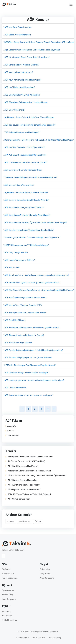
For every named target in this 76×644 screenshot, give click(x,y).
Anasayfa (11, 426)
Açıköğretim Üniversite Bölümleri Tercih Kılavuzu (28, 471)
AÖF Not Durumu (12, 268)
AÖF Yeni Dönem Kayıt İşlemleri (18, 343)
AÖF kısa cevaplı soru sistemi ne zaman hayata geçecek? (30, 125)
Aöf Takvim (7, 616)
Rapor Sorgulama (10, 578)
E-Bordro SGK (8, 574)
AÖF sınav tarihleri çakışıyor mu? (19, 72)
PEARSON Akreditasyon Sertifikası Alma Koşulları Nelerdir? (30, 365)
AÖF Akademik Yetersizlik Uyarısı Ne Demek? (24, 335)
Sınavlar (11, 521)
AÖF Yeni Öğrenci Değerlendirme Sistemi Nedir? (25, 298)
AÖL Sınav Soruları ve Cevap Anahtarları (22, 95)
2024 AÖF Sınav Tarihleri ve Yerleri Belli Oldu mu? (28, 494)
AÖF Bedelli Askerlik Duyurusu (18, 35)
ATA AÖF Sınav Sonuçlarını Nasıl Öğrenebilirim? (25, 155)
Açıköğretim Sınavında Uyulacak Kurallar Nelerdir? (26, 192)
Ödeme (38, 521)
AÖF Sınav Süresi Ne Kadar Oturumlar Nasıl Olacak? (27, 215)
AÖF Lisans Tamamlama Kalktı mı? (20, 260)
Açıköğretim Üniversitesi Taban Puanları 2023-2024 (29, 457)
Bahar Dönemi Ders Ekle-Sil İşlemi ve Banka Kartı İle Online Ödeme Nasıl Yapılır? (39, 140)
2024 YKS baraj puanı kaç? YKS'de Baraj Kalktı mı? (27, 245)
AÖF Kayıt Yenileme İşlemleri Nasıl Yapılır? (23, 80)
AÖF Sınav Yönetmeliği (14, 110)
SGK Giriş (6, 569)
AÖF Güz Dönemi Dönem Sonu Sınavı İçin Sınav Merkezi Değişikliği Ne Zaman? (39, 290)
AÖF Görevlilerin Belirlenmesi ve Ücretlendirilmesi (26, 102)
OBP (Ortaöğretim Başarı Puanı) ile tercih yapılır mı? (27, 57)
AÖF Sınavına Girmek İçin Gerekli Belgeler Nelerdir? (27, 200)
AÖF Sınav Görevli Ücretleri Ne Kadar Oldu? (23, 170)
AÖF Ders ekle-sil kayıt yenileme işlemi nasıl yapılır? (27, 373)
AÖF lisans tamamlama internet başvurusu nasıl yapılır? (29, 395)
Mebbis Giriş (7, 595)
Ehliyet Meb (45, 569)
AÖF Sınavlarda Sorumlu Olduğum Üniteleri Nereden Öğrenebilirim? (34, 350)
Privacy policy (55, 638)
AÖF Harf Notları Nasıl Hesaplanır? (20, 87)
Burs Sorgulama (9, 599)
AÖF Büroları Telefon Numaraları (21, 480)
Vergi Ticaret (45, 574)
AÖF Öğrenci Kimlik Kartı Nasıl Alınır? (23, 490)
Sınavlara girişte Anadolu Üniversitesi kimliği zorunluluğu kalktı (32, 237)
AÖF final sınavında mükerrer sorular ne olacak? (26, 162)
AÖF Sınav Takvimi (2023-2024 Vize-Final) (25, 462)
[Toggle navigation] (71, 4)
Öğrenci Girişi (8, 590)
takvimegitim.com (50, 632)
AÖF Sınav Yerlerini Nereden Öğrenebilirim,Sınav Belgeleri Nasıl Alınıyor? (36, 222)
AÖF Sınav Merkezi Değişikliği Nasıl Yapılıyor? (24, 207)
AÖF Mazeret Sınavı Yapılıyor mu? (19, 185)
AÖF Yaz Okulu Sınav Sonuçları (18, 27)
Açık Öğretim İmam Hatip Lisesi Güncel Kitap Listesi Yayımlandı (32, 50)
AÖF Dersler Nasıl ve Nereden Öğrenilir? (22, 65)
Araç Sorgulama (47, 578)
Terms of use (39, 638)
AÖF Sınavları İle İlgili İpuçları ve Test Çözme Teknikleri (28, 358)
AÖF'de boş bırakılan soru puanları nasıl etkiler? (25, 313)
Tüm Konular (12, 436)
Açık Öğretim (25, 521)
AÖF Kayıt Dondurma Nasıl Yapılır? (22, 466)
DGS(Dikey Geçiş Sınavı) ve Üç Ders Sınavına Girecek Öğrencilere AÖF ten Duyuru (40, 42)
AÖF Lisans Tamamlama (15, 388)
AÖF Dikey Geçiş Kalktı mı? (16, 253)
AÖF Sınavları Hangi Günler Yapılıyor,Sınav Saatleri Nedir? (29, 230)
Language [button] (22, 638)
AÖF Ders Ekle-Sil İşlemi (15, 320)
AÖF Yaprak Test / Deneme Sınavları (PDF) (23, 305)
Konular (10, 431)
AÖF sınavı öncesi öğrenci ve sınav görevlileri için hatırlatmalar (32, 283)
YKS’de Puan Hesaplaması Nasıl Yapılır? (22, 132)
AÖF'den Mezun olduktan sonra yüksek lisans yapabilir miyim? (32, 328)
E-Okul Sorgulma (9, 620)
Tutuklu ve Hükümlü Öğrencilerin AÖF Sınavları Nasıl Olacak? (31, 177)
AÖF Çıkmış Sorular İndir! (18, 499)
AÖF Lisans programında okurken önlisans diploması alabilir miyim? (34, 380)
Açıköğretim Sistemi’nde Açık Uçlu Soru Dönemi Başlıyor (29, 117)
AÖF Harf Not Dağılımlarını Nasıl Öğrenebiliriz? (25, 147)
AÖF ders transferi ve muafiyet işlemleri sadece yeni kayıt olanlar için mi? (37, 275)
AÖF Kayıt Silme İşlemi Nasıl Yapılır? (23, 485)
